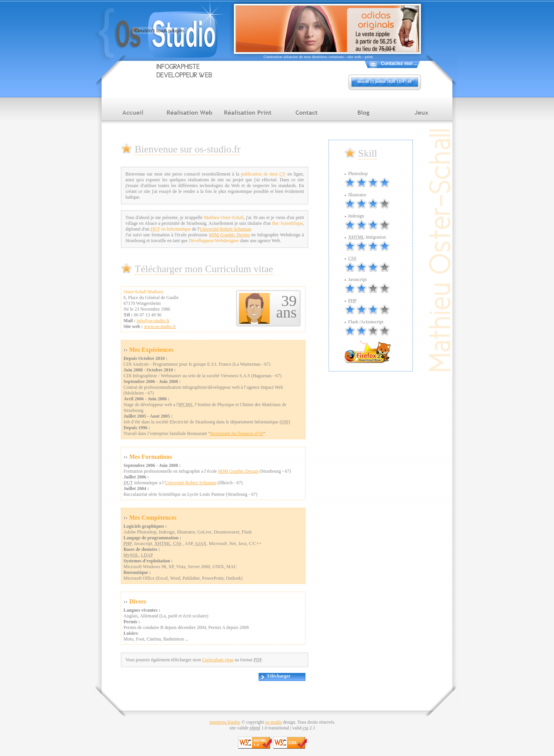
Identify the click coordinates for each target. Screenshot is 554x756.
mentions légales (225, 722)
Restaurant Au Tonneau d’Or (237, 433)
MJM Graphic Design (229, 235)
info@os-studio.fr (153, 321)
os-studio (274, 722)
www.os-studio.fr (160, 326)
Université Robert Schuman (225, 229)
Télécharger (279, 676)
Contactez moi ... (399, 64)
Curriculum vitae (218, 660)
